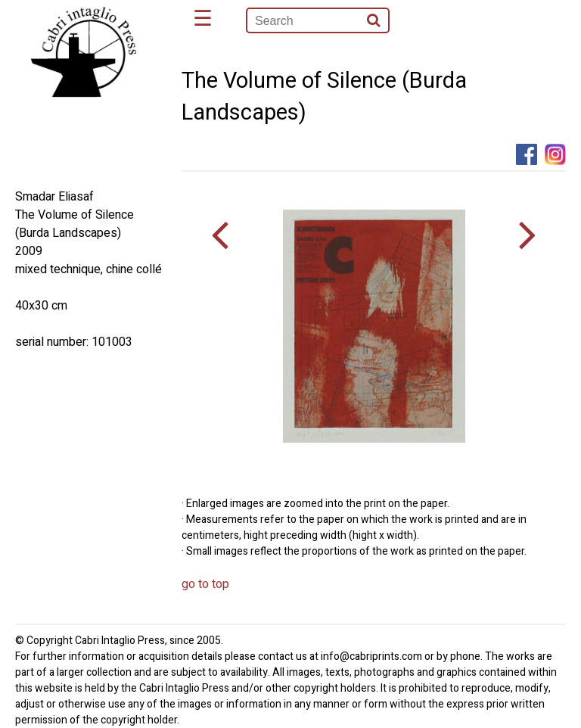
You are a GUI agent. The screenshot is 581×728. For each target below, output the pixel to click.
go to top (205, 584)
